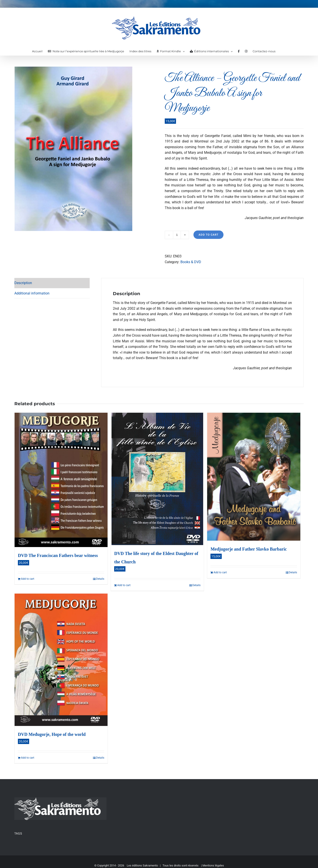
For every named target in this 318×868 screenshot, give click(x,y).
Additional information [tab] (32, 293)
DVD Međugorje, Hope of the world (52, 734)
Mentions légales (213, 865)
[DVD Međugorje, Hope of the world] (61, 660)
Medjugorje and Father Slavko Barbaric (249, 549)
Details (100, 579)
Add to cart (208, 235)
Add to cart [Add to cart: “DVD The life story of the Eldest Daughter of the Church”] (124, 585)
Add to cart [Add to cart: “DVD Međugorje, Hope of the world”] (28, 758)
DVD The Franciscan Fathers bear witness (58, 555)
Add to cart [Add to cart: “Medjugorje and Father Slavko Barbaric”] (220, 572)
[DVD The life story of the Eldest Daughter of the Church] (157, 479)
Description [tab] (23, 283)
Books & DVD (191, 262)
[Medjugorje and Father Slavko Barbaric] (254, 477)
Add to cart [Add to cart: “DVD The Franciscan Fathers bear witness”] (28, 579)
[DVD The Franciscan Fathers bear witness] (61, 480)
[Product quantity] (177, 235)
